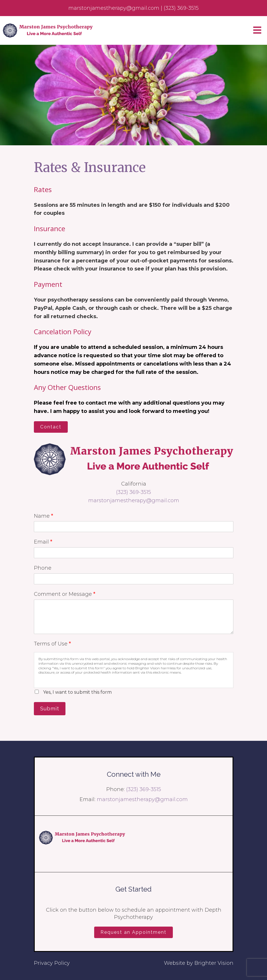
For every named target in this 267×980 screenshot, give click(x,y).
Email (43, 542)
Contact (51, 427)
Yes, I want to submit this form (77, 692)
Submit (50, 709)
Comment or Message (65, 594)
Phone (43, 568)
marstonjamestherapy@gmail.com (134, 500)
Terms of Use (52, 644)
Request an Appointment (133, 932)
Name (43, 516)
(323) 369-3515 (133, 492)
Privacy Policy (52, 963)
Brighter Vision (214, 963)
